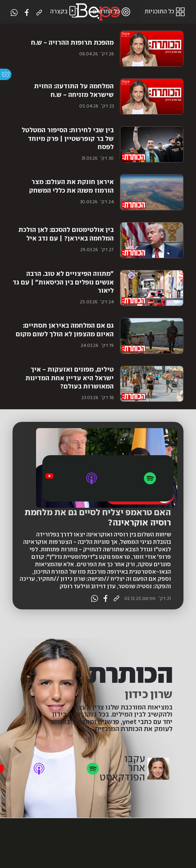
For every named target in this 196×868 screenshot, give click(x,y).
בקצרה (65, 12)
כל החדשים (112, 12)
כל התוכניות (166, 12)
